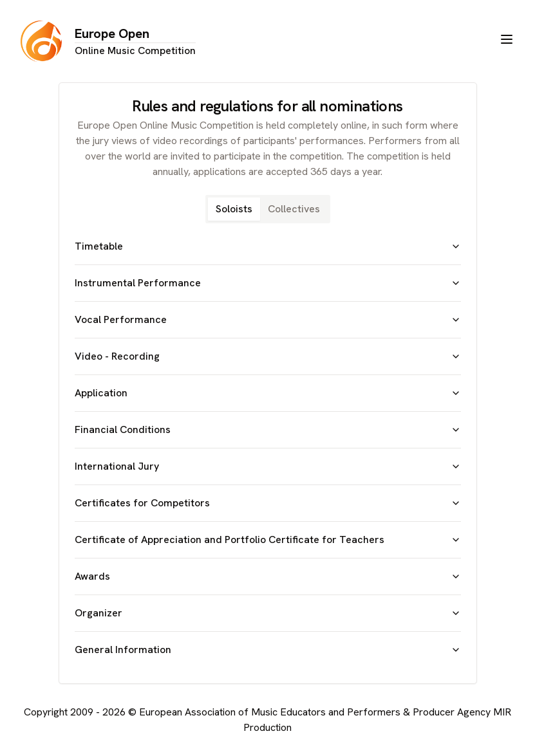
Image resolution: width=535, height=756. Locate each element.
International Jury (268, 466)
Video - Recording (268, 356)
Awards (268, 576)
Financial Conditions (268, 429)
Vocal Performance (268, 319)
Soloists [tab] (234, 209)
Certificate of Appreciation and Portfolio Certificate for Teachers (268, 539)
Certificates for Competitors (268, 503)
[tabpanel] (268, 448)
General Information (268, 650)
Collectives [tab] (294, 209)
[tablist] (268, 209)
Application (268, 393)
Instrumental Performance (268, 283)
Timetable (268, 246)
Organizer (268, 613)
